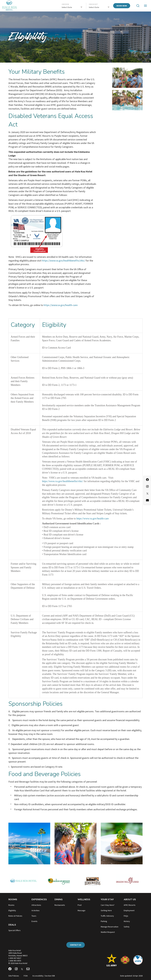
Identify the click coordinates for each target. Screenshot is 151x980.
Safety (127, 927)
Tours (34, 916)
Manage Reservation (110, 927)
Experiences (39, 899)
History (127, 921)
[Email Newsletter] (28, 969)
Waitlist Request (108, 932)
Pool (80, 905)
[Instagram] (16, 969)
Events (34, 921)
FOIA (26, 976)
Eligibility (12, 910)
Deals (12, 925)
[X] (22, 969)
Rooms (13, 899)
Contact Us (76, 945)
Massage (81, 910)
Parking (104, 921)
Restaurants (60, 905)
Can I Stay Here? (108, 905)
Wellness (84, 899)
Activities (36, 910)
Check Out (93, 4)
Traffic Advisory (107, 916)
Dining (59, 899)
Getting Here (106, 910)
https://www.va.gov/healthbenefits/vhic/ (64, 261)
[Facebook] (10, 969)
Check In (65, 4)
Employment (129, 910)
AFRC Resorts (130, 905)
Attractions (36, 905)
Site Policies (14, 976)
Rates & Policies (15, 916)
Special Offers (14, 930)
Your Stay (107, 899)
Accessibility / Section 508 (44, 976)
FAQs (126, 916)
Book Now (122, 6)
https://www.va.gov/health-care (61, 305)
